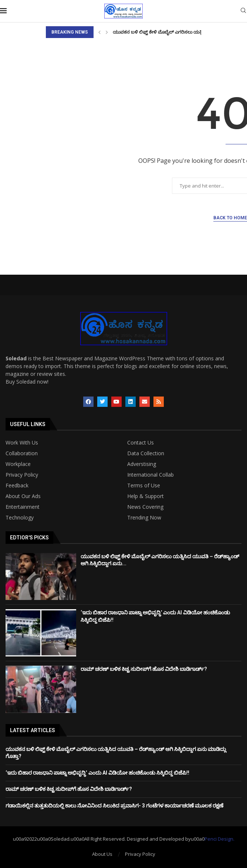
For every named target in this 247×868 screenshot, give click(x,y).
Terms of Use (144, 486)
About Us (102, 854)
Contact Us (141, 443)
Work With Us (22, 443)
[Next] (107, 32)
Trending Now (144, 518)
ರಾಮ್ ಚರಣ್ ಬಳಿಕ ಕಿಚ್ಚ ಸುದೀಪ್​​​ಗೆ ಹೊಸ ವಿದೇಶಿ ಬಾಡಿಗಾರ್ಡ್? (144, 669)
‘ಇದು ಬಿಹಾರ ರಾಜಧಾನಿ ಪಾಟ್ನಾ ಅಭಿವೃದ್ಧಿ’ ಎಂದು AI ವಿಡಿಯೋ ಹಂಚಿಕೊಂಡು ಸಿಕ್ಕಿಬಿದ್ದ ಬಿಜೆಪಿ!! (97, 773)
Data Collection (146, 453)
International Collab (150, 475)
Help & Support (146, 496)
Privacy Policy (22, 475)
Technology (20, 518)
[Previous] (99, 32)
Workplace (18, 464)
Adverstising (142, 464)
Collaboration (22, 453)
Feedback (17, 486)
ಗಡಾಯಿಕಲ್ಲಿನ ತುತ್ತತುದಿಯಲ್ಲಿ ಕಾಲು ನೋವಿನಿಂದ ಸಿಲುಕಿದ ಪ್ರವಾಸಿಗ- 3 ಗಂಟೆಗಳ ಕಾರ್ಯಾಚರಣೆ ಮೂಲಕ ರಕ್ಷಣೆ (114, 806)
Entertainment (23, 507)
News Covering (145, 507)
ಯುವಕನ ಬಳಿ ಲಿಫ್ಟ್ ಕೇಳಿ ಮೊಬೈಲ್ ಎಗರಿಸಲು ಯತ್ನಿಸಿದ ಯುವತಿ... (170, 32)
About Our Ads (23, 496)
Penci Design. (219, 839)
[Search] (243, 11)
